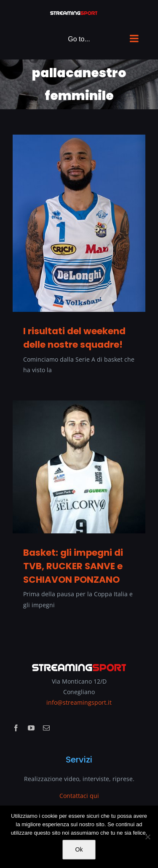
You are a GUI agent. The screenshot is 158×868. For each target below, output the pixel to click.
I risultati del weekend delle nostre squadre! (74, 338)
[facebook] (16, 728)
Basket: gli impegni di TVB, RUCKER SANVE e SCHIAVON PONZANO (73, 566)
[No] (147, 837)
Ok (79, 849)
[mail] (46, 728)
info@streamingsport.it (79, 702)
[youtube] (31, 728)
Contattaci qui (79, 796)
